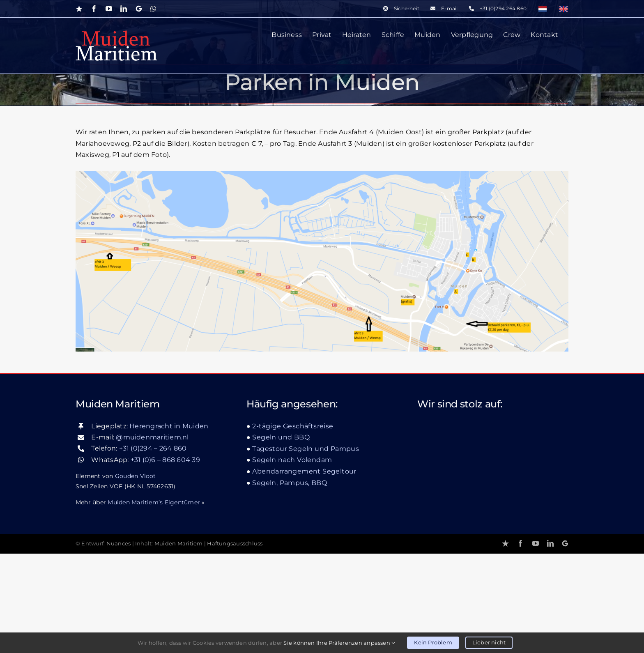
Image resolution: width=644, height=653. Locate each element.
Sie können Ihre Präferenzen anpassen (339, 643)
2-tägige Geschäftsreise (293, 525)
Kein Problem (433, 642)
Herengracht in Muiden (169, 525)
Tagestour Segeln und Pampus (306, 548)
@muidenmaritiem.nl (152, 537)
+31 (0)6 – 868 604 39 (165, 559)
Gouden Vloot (136, 575)
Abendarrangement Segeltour (304, 571)
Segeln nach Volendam (292, 560)
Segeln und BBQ (281, 537)
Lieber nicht (489, 642)
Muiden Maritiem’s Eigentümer (154, 602)
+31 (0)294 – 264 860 (153, 548)
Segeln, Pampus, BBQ (290, 582)
